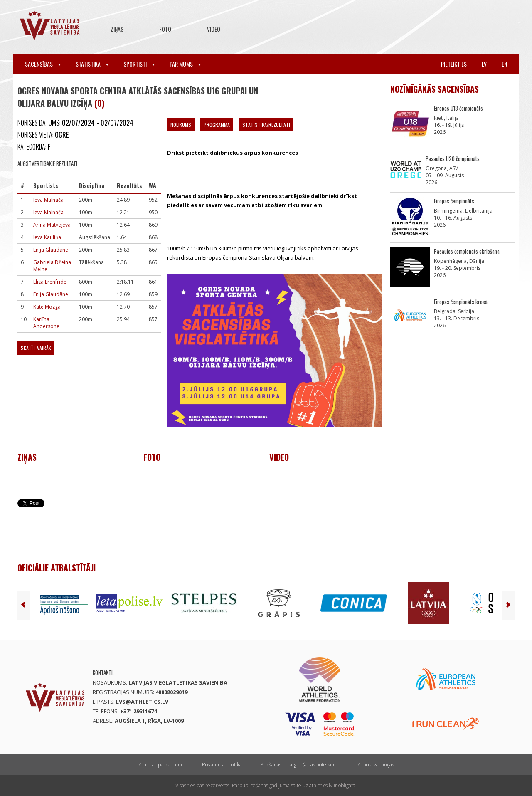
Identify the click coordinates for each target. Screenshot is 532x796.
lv (484, 64)
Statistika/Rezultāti (266, 125)
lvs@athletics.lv (142, 702)
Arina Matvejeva (52, 225)
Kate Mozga (47, 307)
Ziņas (117, 29)
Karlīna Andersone (46, 323)
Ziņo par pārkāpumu (161, 765)
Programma (217, 125)
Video (214, 29)
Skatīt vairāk (36, 348)
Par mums (185, 64)
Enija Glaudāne (51, 250)
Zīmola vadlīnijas (376, 765)
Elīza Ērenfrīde (50, 282)
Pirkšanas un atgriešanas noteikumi (299, 765)
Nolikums (181, 125)
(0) (99, 103)
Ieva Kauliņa (47, 237)
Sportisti (139, 64)
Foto (165, 29)
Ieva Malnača (48, 200)
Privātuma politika (222, 765)
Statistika (92, 64)
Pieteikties (454, 64)
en (504, 64)
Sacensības (43, 64)
